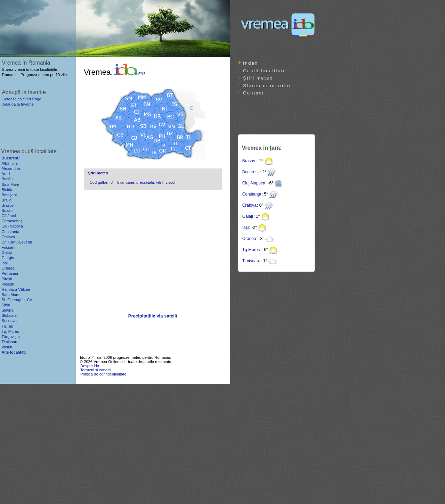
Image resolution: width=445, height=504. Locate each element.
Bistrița (7, 190)
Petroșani (10, 273)
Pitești (7, 279)
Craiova (249, 205)
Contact (253, 93)
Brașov (249, 161)
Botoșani (9, 195)
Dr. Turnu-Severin (17, 242)
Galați (248, 216)
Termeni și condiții (96, 370)
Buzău (7, 210)
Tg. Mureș (10, 331)
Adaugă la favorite (18, 104)
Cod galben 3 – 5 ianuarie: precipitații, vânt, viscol (132, 182)
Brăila (6, 200)
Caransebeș (12, 221)
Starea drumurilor (267, 86)
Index (250, 63)
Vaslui (7, 347)
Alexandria (11, 168)
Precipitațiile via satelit (153, 316)
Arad (6, 174)
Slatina (7, 310)
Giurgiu (8, 258)
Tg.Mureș (251, 250)
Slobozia (9, 315)
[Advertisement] (153, 252)
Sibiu (6, 305)
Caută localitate (265, 71)
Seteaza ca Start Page (22, 99)
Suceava (9, 321)
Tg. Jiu (7, 326)
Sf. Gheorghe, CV (17, 300)
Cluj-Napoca (254, 183)
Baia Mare (10, 184)
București (251, 172)
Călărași (9, 216)
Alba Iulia (9, 163)
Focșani (8, 247)
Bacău (7, 179)
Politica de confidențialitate (103, 374)
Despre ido (90, 366)
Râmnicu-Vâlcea (16, 289)
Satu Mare (10, 295)
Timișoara (251, 261)
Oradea (249, 239)
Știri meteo (98, 173)
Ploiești (8, 284)
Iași (246, 228)
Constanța (252, 194)
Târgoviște (10, 337)
